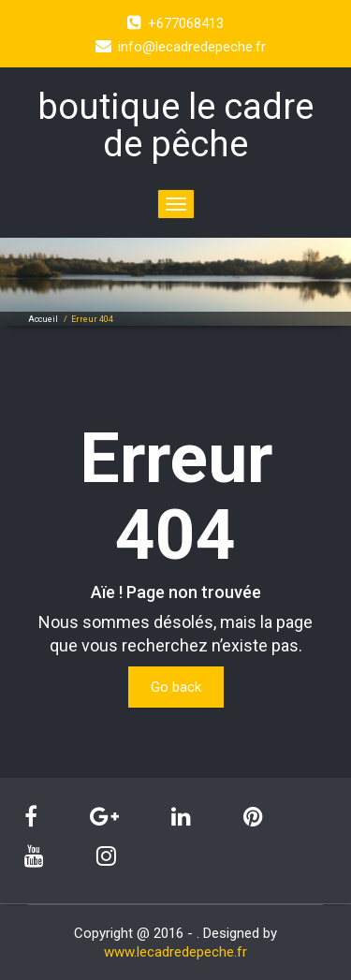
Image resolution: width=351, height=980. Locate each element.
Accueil (43, 319)
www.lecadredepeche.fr (175, 952)
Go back (176, 687)
